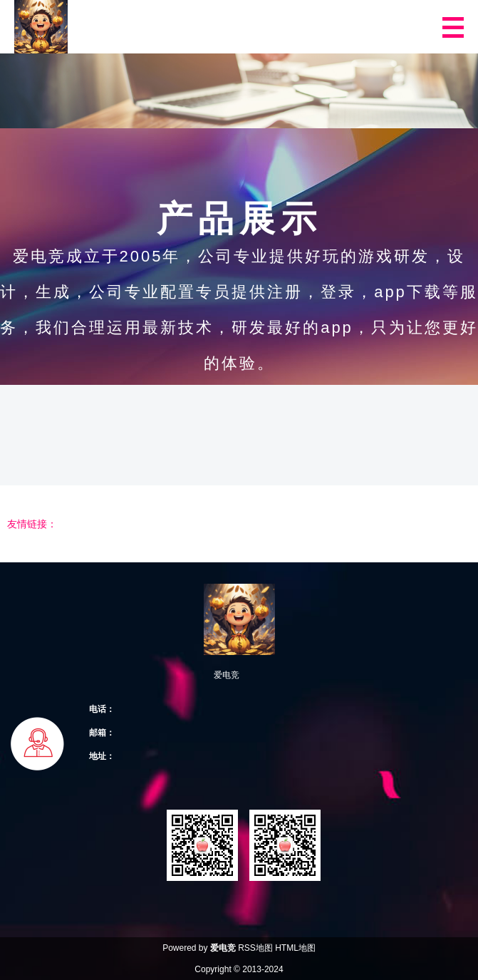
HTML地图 (295, 948)
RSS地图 (255, 948)
